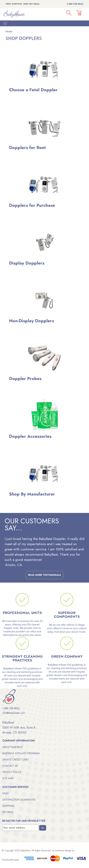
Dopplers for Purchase (32, 205)
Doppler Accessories (30, 436)
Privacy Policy (12, 772)
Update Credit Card (15, 760)
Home (9, 31)
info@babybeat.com (14, 713)
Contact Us (10, 766)
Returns (8, 812)
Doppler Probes (25, 378)
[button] (69, 13)
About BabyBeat (13, 747)
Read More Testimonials (44, 575)
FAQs (5, 793)
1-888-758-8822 (75, 4)
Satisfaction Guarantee (19, 800)
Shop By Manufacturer (32, 494)
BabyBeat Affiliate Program (21, 753)
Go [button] (43, 828)
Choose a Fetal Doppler (33, 90)
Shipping (8, 806)
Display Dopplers (27, 263)
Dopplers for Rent (27, 147)
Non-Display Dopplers (32, 321)
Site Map (8, 778)
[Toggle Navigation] (5, 23)
